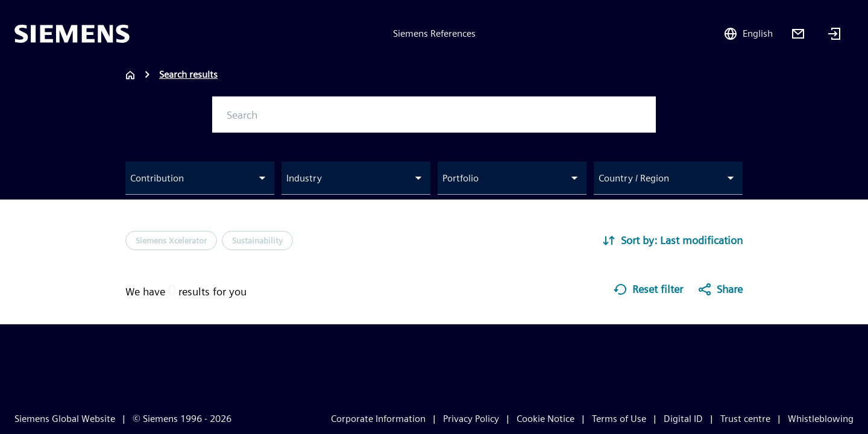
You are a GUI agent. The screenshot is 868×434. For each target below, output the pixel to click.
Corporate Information (378, 419)
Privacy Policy (471, 419)
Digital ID (683, 419)
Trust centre (745, 419)
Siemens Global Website (65, 419)
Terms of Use (619, 419)
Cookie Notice (546, 419)
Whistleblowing (821, 419)
